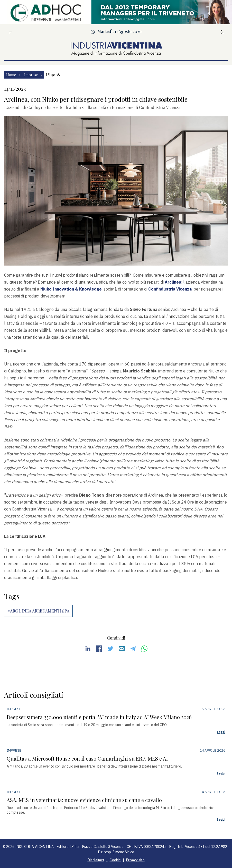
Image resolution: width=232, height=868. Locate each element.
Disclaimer (96, 860)
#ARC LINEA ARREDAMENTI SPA (38, 611)
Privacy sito (135, 860)
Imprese (31, 75)
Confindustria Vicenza (170, 289)
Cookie (115, 860)
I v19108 (53, 75)
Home (11, 75)
